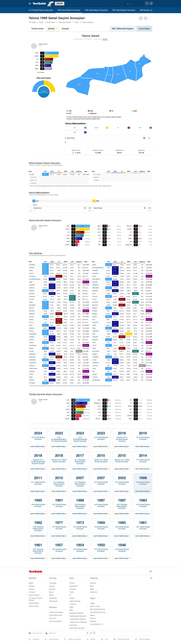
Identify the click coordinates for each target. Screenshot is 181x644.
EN (131, 4)
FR (137, 4)
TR (128, 4)
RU (140, 4)
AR (134, 4)
